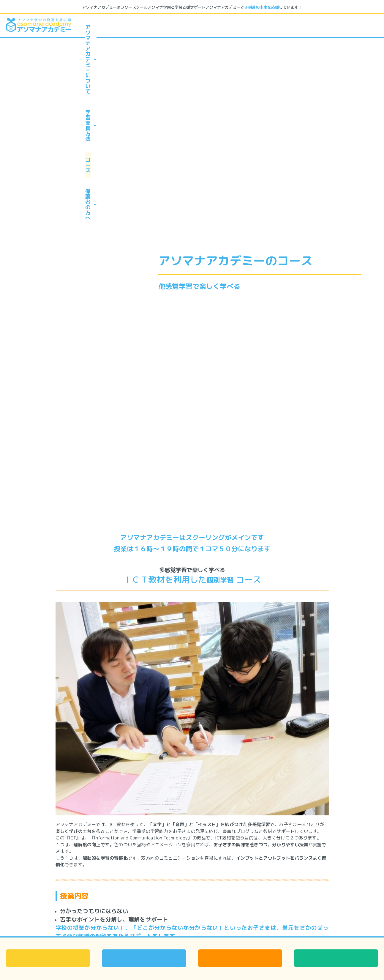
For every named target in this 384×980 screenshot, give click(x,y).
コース (285, 27)
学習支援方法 (227, 27)
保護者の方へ (343, 27)
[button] (139, 27)
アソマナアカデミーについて (139, 27)
